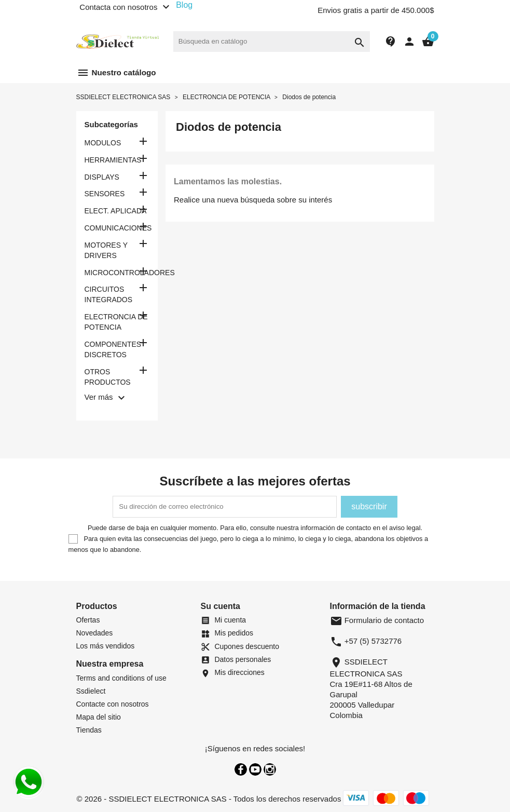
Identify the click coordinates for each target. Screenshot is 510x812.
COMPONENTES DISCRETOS (113, 349)
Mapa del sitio (99, 717)
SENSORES (105, 194)
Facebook (241, 769)
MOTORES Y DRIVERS (106, 250)
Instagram (270, 769)
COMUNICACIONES (117, 228)
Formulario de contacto (377, 620)
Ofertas (88, 620)
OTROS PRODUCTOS (108, 377)
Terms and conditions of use (121, 678)
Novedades (95, 633)
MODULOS (103, 143)
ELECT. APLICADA (116, 211)
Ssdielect (91, 691)
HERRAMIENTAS (113, 160)
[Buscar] (272, 42)
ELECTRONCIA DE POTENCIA (116, 322)
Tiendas (89, 730)
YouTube (255, 769)
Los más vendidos (106, 646)
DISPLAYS (102, 177)
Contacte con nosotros (113, 704)
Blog (184, 5)
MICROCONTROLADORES (117, 273)
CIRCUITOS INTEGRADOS (109, 294)
